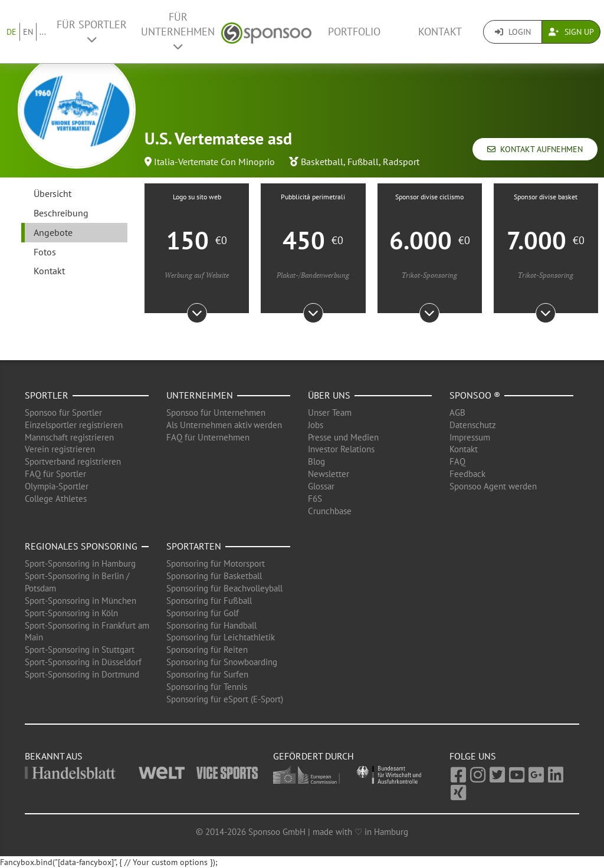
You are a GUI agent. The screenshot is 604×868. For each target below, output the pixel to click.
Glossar (321, 486)
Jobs (316, 425)
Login (513, 32)
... (43, 32)
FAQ (457, 461)
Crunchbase (330, 511)
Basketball (322, 162)
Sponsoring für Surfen (207, 674)
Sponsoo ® (475, 395)
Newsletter (329, 474)
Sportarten (194, 546)
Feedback (467, 474)
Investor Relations (341, 449)
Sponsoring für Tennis (207, 687)
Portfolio (354, 32)
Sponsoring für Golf (203, 613)
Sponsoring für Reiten (207, 650)
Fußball (363, 162)
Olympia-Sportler (57, 486)
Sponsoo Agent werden (493, 486)
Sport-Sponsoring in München (81, 601)
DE (12, 32)
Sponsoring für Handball (211, 625)
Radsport (401, 162)
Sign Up (571, 32)
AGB (457, 412)
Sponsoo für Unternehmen (216, 412)
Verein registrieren (60, 449)
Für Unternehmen (178, 31)
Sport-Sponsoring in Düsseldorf (83, 662)
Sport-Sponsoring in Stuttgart (80, 650)
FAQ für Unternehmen (208, 437)
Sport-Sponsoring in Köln (71, 613)
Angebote (53, 232)
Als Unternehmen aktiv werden (224, 425)
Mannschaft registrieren (69, 437)
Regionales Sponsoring (81, 546)
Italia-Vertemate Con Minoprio (214, 162)
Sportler (47, 395)
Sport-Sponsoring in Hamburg (80, 563)
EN (28, 32)
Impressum (470, 437)
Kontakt (440, 32)
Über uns (329, 395)
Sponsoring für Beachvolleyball (224, 588)
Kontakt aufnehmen (535, 149)
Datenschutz (473, 425)
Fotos (45, 252)
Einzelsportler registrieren (74, 425)
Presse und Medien (343, 437)
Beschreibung (61, 213)
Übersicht (52, 193)
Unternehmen (200, 395)
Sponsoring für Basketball (214, 576)
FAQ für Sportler (55, 474)
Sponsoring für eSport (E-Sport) (225, 699)
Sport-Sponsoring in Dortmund (82, 674)
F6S (315, 499)
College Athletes (56, 499)
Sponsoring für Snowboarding (222, 662)
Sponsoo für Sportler (63, 412)
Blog (316, 461)
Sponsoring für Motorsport (216, 563)
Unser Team (330, 412)
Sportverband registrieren (73, 461)
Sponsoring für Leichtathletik (221, 637)
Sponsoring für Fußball (209, 601)
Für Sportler (92, 31)
